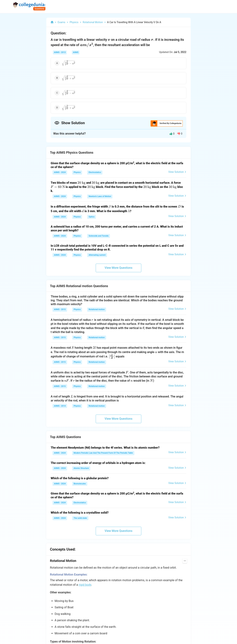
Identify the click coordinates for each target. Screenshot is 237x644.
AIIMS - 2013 (60, 52)
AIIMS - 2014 (60, 406)
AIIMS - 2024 (60, 172)
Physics (77, 172)
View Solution (177, 172)
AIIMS (76, 52)
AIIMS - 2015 (60, 309)
